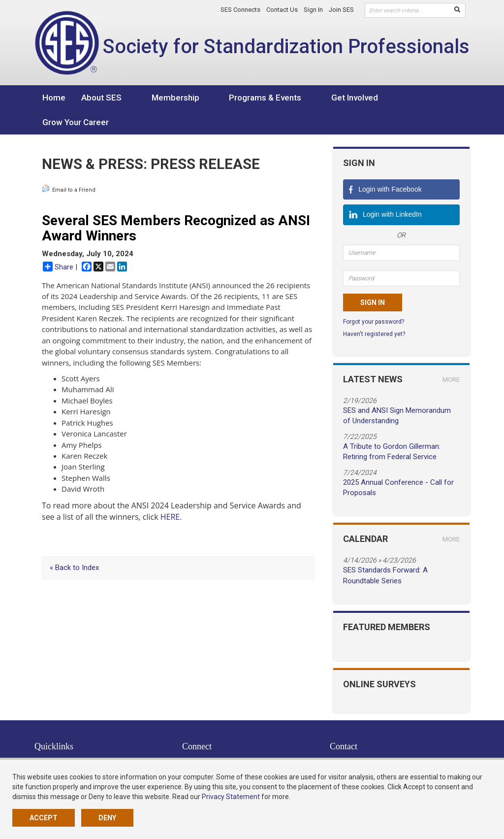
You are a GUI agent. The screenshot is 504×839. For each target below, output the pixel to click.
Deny (107, 818)
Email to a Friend (69, 164)
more (451, 355)
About (43, 747)
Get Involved (312, 98)
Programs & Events (237, 98)
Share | (60, 242)
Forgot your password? (374, 297)
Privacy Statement (231, 797)
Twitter (197, 737)
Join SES (341, 10)
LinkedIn (200, 747)
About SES (101, 98)
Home (54, 98)
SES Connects (240, 10)
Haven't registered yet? (374, 309)
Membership (161, 98)
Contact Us (282, 10)
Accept (44, 818)
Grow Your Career (385, 98)
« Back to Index (74, 543)
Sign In (313, 10)
